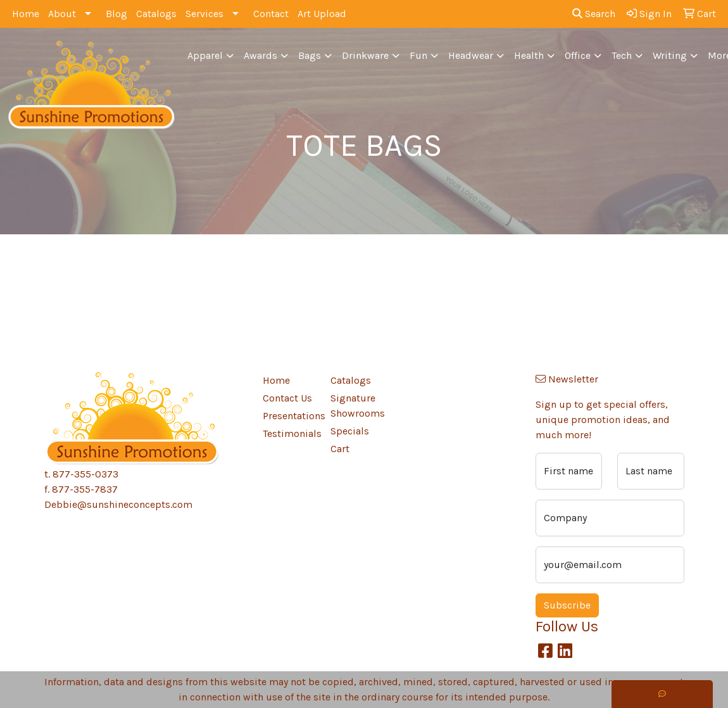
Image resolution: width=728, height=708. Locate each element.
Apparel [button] (205, 55)
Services (204, 14)
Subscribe (567, 605)
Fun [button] (418, 55)
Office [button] (578, 55)
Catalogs (156, 14)
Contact (271, 14)
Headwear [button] (471, 55)
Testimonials (289, 433)
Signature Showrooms (357, 406)
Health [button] (529, 55)
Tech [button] (622, 55)
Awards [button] (260, 55)
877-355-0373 (85, 474)
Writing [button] (670, 55)
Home (26, 14)
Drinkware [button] (365, 55)
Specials (350, 431)
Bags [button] (310, 55)
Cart (340, 449)
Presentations (289, 416)
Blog (116, 14)
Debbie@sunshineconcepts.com (118, 504)
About (62, 14)
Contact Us (287, 398)
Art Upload (322, 14)
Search (594, 14)
